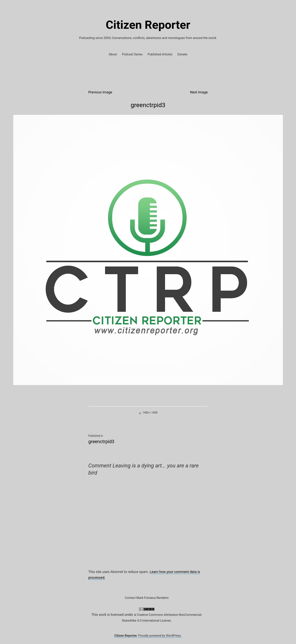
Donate (182, 54)
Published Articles (160, 54)
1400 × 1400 (150, 413)
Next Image (199, 92)
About (113, 54)
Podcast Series (132, 54)
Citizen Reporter (148, 25)
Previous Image (100, 92)
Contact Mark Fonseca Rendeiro (147, 598)
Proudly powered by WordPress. (160, 636)
